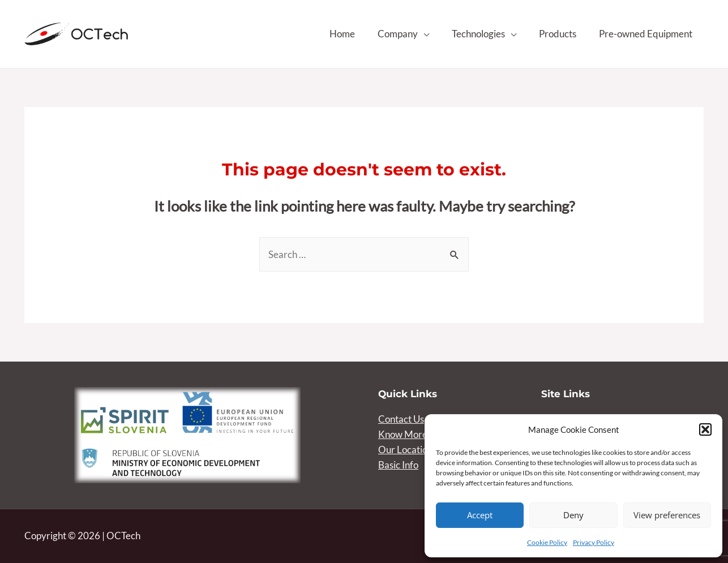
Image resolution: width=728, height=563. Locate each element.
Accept (480, 515)
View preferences (667, 515)
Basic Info (398, 465)
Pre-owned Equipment (646, 34)
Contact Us (401, 419)
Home (342, 34)
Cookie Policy (547, 542)
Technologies (478, 34)
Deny (573, 515)
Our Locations (407, 450)
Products (558, 34)
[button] (705, 429)
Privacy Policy (594, 542)
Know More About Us (423, 434)
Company (398, 34)
